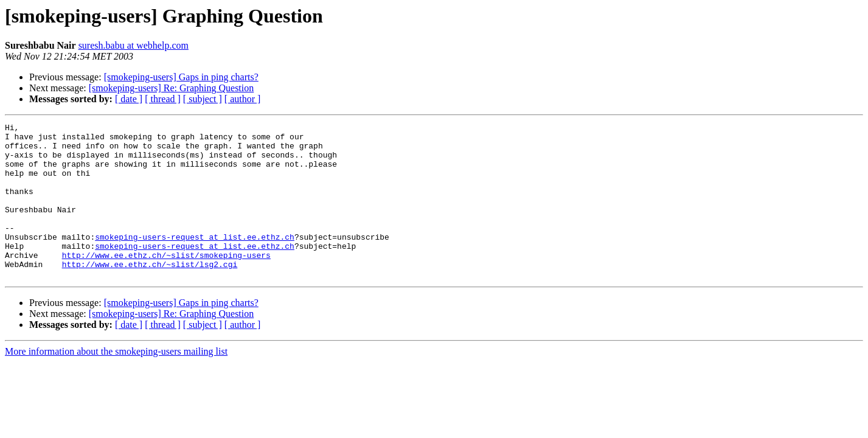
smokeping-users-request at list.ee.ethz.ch (195, 260)
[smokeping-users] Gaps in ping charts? (181, 77)
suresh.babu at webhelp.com (134, 45)
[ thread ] (163, 99)
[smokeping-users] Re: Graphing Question (172, 88)
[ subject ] (203, 99)
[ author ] (243, 99)
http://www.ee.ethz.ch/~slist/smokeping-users (166, 282)
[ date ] (129, 99)
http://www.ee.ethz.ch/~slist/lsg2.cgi (150, 293)
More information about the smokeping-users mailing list (116, 382)
